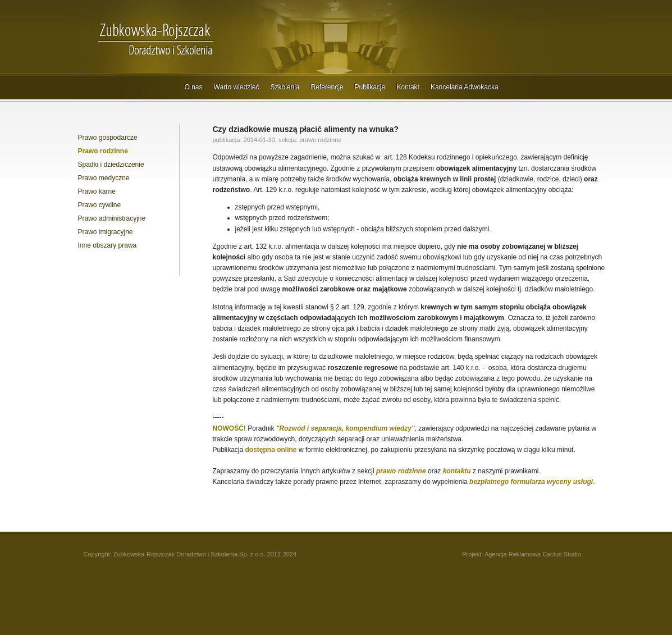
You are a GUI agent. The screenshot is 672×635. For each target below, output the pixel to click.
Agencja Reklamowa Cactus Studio (533, 554)
